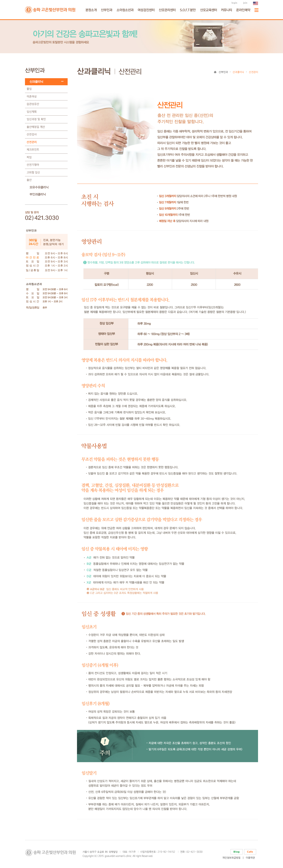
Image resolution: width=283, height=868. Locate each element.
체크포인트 (33, 150)
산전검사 (32, 134)
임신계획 (32, 112)
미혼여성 (32, 97)
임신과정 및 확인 (36, 119)
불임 (29, 89)
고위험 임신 (33, 172)
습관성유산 (33, 104)
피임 (29, 157)
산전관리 (32, 142)
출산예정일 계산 (36, 127)
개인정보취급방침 (231, 858)
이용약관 (250, 858)
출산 (29, 180)
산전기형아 (33, 165)
